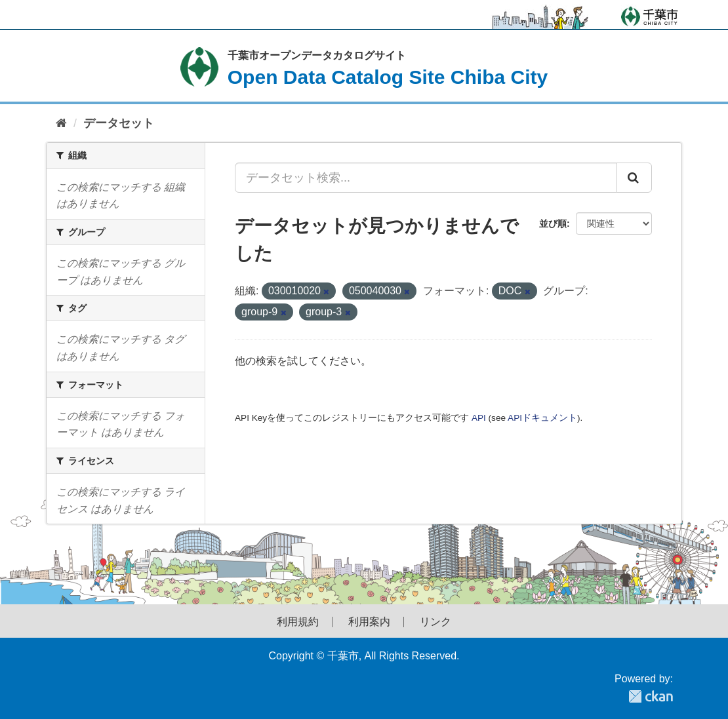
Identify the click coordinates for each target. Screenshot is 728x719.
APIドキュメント (542, 418)
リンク (435, 622)
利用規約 (298, 622)
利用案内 (369, 622)
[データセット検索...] (426, 178)
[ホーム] (61, 124)
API (479, 418)
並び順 (553, 223)
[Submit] (634, 178)
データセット (119, 123)
